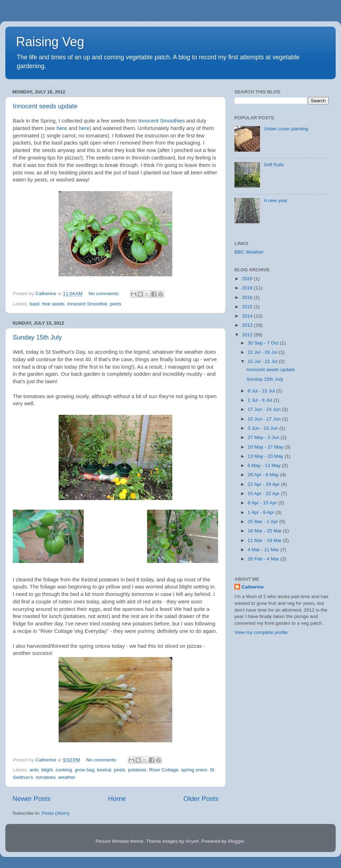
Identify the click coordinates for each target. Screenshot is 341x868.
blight (47, 770)
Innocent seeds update (45, 106)
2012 (248, 335)
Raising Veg (50, 42)
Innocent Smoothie (87, 304)
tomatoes (46, 777)
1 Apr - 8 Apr (262, 512)
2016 (248, 297)
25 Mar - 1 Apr (263, 522)
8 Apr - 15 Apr (263, 503)
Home (117, 799)
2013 (248, 325)
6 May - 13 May (265, 465)
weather (67, 777)
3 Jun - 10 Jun (263, 428)
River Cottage (164, 770)
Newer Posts (31, 799)
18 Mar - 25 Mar (265, 531)
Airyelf (192, 841)
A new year (275, 200)
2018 (248, 288)
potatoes (137, 770)
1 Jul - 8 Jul (261, 400)
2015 (248, 307)
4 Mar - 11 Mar (264, 550)
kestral (104, 770)
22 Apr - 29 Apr (264, 484)
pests (115, 304)
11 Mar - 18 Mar (265, 540)
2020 (248, 279)
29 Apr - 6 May (264, 475)
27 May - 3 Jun (264, 437)
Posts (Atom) (56, 813)
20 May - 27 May (266, 447)
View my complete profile (261, 632)
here (63, 128)
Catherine (253, 587)
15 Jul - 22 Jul (263, 361)
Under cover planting (286, 129)
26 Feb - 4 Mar (264, 559)
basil (34, 304)
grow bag (85, 770)
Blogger (236, 841)
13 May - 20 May (266, 456)
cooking (64, 770)
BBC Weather (249, 252)
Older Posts (201, 799)
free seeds (53, 304)
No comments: (105, 294)
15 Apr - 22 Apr (264, 493)
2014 (248, 316)
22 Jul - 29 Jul (263, 352)
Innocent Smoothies (161, 121)
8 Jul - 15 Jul (262, 391)
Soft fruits (274, 165)
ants (34, 770)
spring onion (194, 770)
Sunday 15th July (37, 337)
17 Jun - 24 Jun (265, 409)
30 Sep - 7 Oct (264, 343)
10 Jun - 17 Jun (265, 419)
